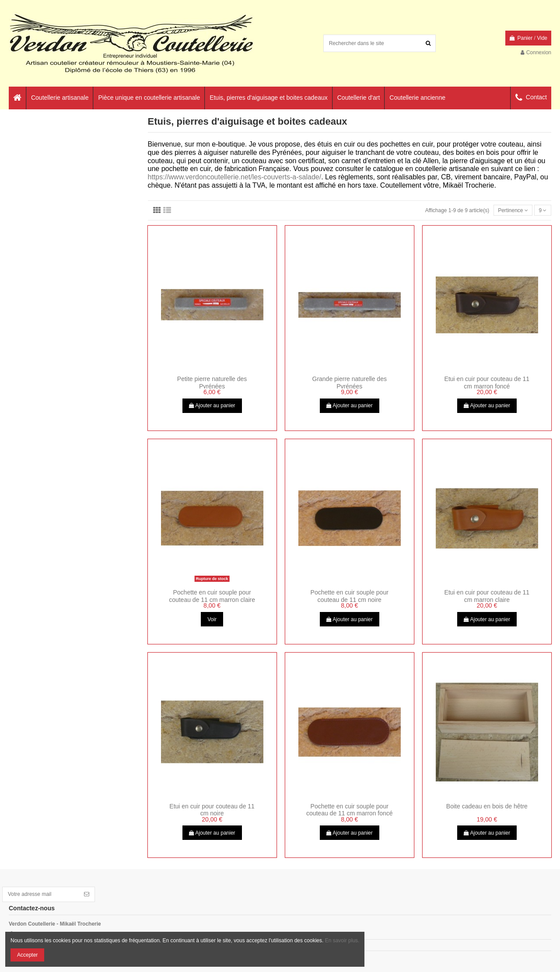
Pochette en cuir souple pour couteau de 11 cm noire (350, 596)
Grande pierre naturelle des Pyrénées (350, 383)
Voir (212, 619)
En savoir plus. (342, 941)
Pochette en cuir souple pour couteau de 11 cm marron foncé (350, 810)
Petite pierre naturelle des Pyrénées (212, 383)
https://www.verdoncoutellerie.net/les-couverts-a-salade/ (235, 177)
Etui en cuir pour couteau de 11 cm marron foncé (487, 383)
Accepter (27, 955)
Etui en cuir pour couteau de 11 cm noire (212, 810)
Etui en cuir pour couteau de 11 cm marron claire (487, 596)
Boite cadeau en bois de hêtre (487, 806)
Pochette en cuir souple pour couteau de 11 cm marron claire (212, 596)
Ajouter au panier (212, 406)
